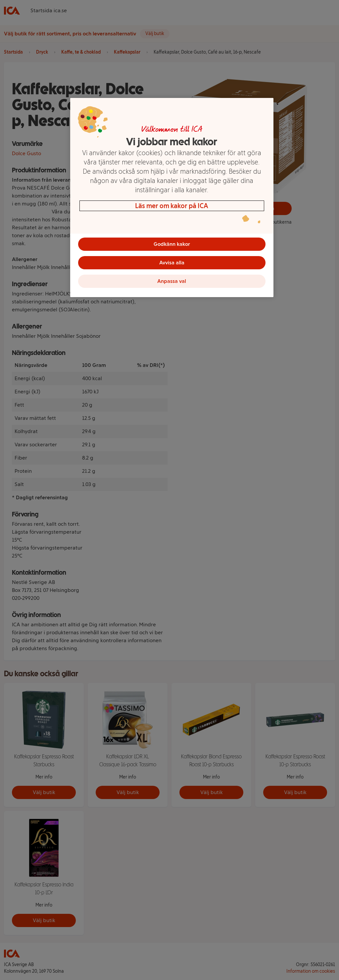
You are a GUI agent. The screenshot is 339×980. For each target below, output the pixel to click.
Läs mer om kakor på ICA (172, 206)
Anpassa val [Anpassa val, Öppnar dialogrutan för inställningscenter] (172, 281)
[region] (172, 198)
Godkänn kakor (172, 244)
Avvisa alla (172, 263)
